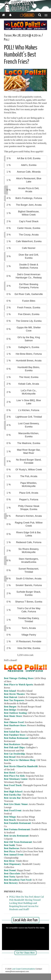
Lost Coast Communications (23, 969)
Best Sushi (9, 845)
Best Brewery (11, 883)
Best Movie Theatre (14, 694)
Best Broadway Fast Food (18, 880)
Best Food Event (13, 810)
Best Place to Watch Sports (18, 685)
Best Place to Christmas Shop (20, 760)
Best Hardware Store (15, 725)
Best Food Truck (13, 785)
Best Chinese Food (14, 722)
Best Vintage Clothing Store (19, 678)
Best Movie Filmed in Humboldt (21, 766)
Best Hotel (10, 773)
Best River (9, 861)
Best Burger (10, 707)
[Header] (25, 6)
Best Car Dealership (14, 754)
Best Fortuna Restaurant (17, 829)
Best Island (10, 691)
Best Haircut (11, 697)
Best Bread (10, 757)
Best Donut (10, 870)
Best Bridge (10, 710)
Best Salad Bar (12, 732)
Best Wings (10, 817)
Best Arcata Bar (12, 798)
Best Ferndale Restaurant (17, 823)
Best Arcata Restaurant (16, 836)
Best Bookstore (12, 744)
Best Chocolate (12, 874)
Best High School (13, 792)
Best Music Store (13, 716)
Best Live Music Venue (16, 804)
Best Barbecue (11, 848)
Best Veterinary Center (16, 779)
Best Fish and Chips (14, 747)
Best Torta (10, 877)
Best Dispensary (12, 864)
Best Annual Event (14, 855)
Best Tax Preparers (14, 700)
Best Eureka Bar (12, 795)
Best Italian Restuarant (16, 738)
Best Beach (10, 820)
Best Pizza (9, 851)
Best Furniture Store (15, 735)
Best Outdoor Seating (15, 713)
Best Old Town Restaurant (18, 842)
